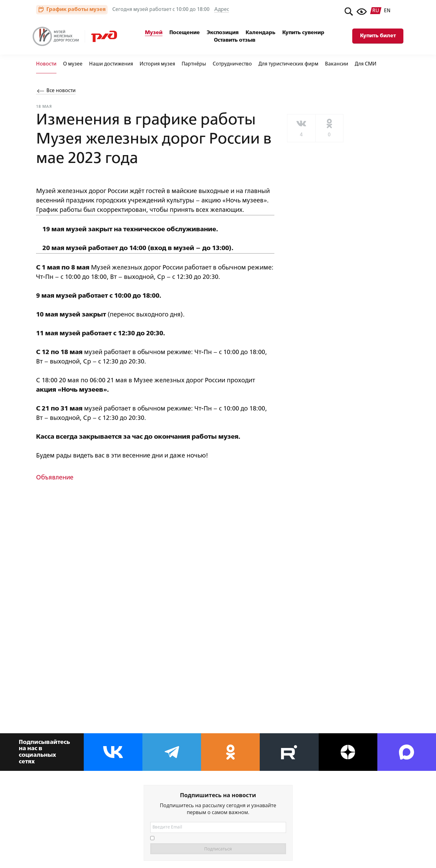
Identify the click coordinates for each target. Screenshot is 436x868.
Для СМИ (366, 64)
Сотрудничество (232, 64)
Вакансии (337, 64)
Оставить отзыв (235, 40)
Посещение (185, 33)
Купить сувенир (303, 33)
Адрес (222, 10)
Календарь (261, 33)
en (387, 11)
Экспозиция (223, 33)
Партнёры (194, 64)
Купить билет (378, 36)
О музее (73, 64)
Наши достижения (111, 64)
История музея (157, 64)
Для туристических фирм (288, 64)
